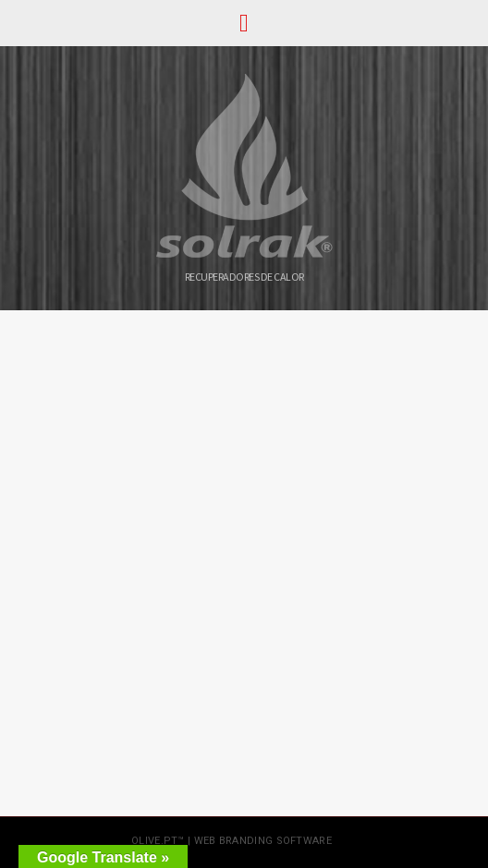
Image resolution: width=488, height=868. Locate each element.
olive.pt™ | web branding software (232, 841)
